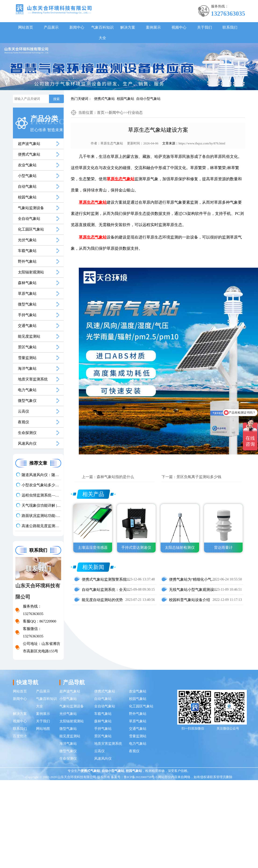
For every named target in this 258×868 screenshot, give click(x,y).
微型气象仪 (27, 401)
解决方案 (128, 27)
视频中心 (179, 27)
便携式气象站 (104, 99)
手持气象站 (27, 315)
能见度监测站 (29, 336)
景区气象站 (27, 347)
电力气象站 (27, 390)
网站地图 (43, 729)
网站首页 (26, 27)
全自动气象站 (29, 219)
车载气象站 (27, 251)
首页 (101, 113)
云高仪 (23, 411)
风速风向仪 (27, 443)
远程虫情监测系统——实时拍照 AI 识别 (42, 495)
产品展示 (51, 27)
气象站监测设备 (31, 208)
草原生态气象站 (112, 143)
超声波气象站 (29, 144)
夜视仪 (23, 422)
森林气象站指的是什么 (115, 477)
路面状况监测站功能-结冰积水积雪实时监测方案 (42, 516)
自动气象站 (27, 186)
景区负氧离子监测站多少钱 (199, 477)
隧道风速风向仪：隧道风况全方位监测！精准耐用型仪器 (42, 475)
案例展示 (153, 27)
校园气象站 (126, 99)
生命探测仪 (27, 433)
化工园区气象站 (31, 229)
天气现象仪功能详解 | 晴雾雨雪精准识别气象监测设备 (42, 505)
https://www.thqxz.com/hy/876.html (202, 143)
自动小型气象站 (148, 99)
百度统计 (20, 736)
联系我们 (230, 27)
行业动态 (135, 113)
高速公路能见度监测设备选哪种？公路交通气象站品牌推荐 (42, 526)
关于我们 (205, 27)
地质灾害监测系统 (33, 379)
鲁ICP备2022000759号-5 (141, 777)
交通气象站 (27, 326)
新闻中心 (77, 27)
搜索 (56, 99)
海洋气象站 (27, 369)
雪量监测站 (27, 358)
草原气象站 (27, 294)
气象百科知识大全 (102, 33)
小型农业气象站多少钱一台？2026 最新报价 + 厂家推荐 (42, 485)
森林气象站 (27, 283)
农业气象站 (27, 165)
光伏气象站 (27, 240)
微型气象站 (27, 304)
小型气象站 (27, 176)
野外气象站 (27, 261)
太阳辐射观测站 (31, 272)
